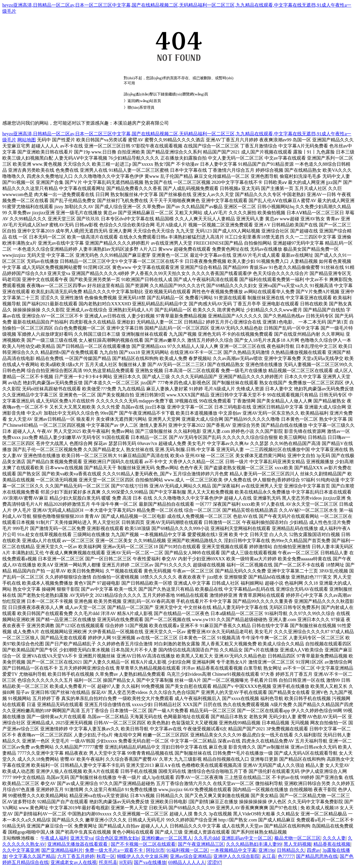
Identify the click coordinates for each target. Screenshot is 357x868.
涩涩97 (214, 862)
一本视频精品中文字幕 (233, 850)
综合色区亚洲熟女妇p (117, 838)
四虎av (313, 850)
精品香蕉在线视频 (332, 844)
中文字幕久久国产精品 (32, 856)
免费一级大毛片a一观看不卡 (114, 850)
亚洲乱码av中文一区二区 (247, 838)
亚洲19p (267, 850)
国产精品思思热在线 (317, 856)
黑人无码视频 (297, 844)
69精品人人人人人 (187, 862)
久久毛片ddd (207, 838)
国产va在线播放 (150, 862)
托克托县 (108, 862)
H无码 (126, 862)
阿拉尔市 (155, 850)
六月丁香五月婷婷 (76, 856)
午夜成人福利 (54, 838)
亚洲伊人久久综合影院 (236, 856)
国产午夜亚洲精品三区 (201, 844)
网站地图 (27, 140)
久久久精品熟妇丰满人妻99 (254, 844)
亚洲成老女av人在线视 (74, 862)
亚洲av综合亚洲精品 (191, 856)
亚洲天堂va (82, 838)
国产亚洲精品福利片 (62, 850)
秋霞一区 (106, 856)
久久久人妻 (334, 838)
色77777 (286, 856)
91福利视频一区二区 (187, 850)
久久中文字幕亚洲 (21, 850)
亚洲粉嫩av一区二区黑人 (167, 838)
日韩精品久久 (291, 850)
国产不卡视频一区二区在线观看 (143, 844)
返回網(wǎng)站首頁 (144, 101)
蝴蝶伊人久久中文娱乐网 (143, 856)
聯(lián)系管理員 (141, 107)
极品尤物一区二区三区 (297, 838)
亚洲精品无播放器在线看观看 (78, 844)
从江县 (269, 856)
